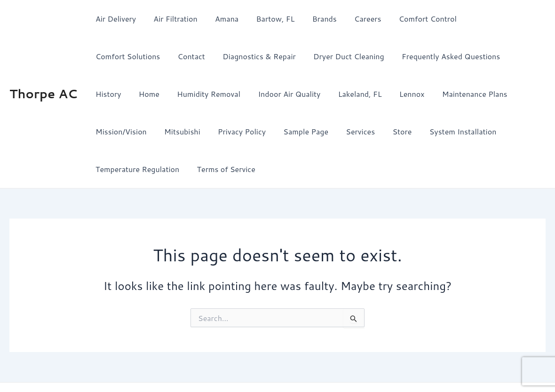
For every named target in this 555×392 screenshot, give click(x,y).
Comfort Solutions (488, 19)
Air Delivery (114, 19)
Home (476, 56)
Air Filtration (171, 19)
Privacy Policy (118, 131)
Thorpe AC (43, 75)
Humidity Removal (126, 94)
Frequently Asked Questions (360, 56)
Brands (313, 19)
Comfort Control (411, 19)
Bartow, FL (267, 19)
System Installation (329, 131)
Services (232, 131)
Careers (354, 19)
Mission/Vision (455, 94)
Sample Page (180, 131)
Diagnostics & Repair (174, 56)
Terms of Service (506, 131)
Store (271, 131)
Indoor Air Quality (204, 94)
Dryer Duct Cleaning (260, 56)
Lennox (321, 94)
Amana (221, 19)
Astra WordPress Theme (354, 368)
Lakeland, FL (272, 94)
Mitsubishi (514, 94)
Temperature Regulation (420, 131)
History (437, 56)
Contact (108, 56)
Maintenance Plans (382, 94)
